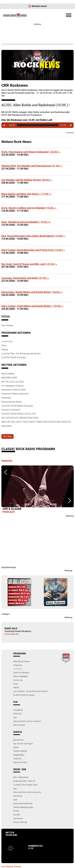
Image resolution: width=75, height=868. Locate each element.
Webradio (7, 461)
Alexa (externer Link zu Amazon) (27, 721)
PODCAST (17, 714)
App (15, 717)
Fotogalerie (18, 710)
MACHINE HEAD (9, 378)
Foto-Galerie (7, 325)
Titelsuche (18, 665)
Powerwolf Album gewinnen (15, 394)
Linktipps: (6, 614)
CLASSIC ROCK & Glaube (14, 357)
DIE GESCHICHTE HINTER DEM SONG (20, 418)
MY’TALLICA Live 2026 (13, 382)
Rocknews (6, 398)
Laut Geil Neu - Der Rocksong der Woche (21, 354)
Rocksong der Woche (12, 402)
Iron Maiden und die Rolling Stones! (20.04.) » (27, 180)
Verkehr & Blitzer (20, 751)
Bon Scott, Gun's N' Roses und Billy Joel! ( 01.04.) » (29, 264)
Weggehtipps (19, 755)
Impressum (18, 818)
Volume (70, 125)
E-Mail (9, 436)
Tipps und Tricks (20, 762)
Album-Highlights (21, 676)
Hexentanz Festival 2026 (13, 390)
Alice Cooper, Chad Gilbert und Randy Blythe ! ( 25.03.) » (32, 306)
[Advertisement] (37, 32)
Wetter (16, 747)
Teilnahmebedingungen (23, 807)
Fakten (5, 349)
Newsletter (7, 426)
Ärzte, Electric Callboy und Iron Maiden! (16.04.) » (29, 208)
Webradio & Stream (21, 661)
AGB (15, 800)
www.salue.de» (12, 634)
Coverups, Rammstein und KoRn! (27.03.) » (25, 278)
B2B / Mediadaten (21, 777)
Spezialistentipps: (9, 567)
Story (4, 345)
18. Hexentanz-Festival (12, 386)
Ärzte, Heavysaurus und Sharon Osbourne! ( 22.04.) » (31, 152)
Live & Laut (7, 341)
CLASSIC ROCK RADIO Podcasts (17, 406)
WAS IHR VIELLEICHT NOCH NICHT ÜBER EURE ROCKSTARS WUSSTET (36, 422)
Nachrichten (18, 740)
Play (4, 125)
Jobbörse (17, 759)
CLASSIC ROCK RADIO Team (25, 785)
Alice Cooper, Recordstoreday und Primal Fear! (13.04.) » (33, 250)
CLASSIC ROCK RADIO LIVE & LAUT (19, 414)
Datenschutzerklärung (23, 803)
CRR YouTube (19, 725)
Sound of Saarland (11, 410)
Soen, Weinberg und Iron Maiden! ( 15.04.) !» (26, 222)
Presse (16, 811)
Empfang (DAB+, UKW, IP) (24, 781)
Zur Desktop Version (11, 867)
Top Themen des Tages (23, 744)
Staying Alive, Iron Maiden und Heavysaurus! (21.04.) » (32, 166)
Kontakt (17, 815)
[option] (37, 490)
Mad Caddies (8, 374)
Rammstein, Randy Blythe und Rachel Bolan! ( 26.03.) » (32, 292)
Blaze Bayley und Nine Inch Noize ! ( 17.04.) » (26, 194)
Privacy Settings (20, 822)
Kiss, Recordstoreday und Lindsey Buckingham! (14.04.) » (33, 236)
